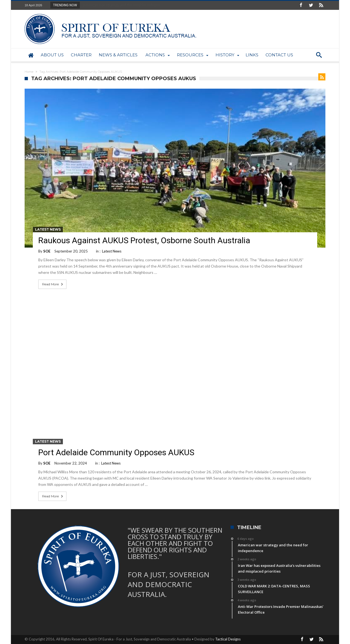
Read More (53, 284)
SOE (47, 251)
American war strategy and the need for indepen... (122, 5)
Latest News (48, 229)
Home (29, 72)
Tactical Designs (228, 639)
